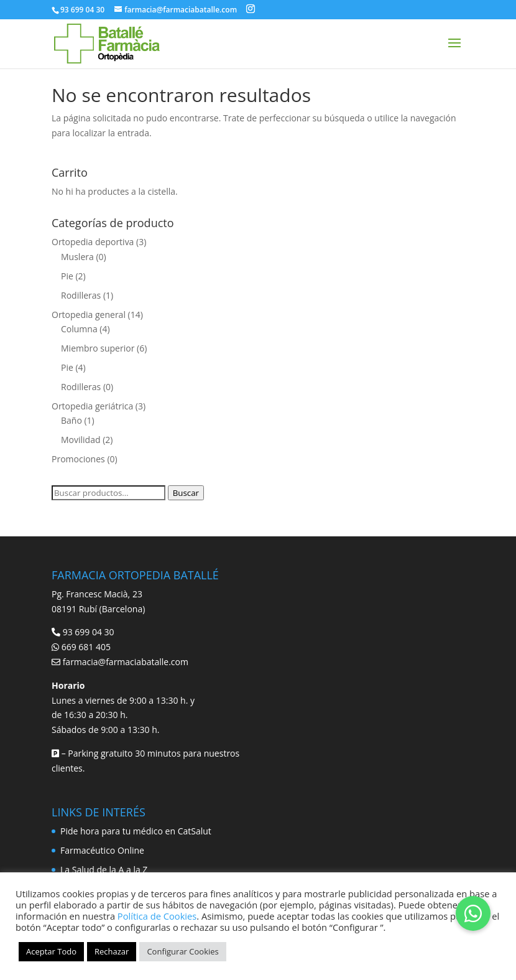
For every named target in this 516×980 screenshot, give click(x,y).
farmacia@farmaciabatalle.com (126, 662)
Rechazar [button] (112, 951)
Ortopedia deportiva (93, 242)
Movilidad (81, 440)
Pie (67, 276)
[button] (473, 913)
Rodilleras (81, 295)
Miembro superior (98, 348)
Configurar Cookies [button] (182, 951)
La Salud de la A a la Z (104, 870)
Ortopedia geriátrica (92, 406)
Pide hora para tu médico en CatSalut (136, 831)
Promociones (78, 459)
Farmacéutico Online (102, 850)
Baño (71, 420)
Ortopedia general (89, 315)
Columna (79, 329)
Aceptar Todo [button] (51, 951)
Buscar (186, 493)
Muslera (77, 257)
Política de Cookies (157, 916)
